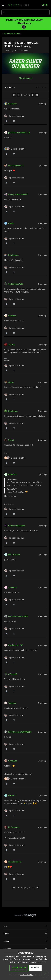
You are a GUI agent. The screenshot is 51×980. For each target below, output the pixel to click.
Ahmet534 (13, 587)
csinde (11, 223)
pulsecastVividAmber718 (19, 133)
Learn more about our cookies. (29, 962)
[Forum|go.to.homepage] (18, 5)
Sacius (11, 440)
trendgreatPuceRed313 (18, 194)
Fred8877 (12, 795)
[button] (3, 6)
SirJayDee (13, 761)
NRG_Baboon (14, 554)
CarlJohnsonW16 (16, 284)
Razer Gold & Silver (12, 33)
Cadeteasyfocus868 (17, 526)
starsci (11, 382)
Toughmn (12, 703)
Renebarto (13, 104)
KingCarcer (13, 411)
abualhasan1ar (15, 862)
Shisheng (12, 316)
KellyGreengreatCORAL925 (20, 732)
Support (26, 941)
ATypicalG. (13, 674)
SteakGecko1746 (16, 645)
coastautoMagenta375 (18, 616)
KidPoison (13, 474)
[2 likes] (15, 149)
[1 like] (14, 116)
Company (26, 948)
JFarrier (12, 345)
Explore (26, 933)
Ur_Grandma (14, 827)
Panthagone (14, 255)
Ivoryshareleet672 (16, 165)
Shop (26, 926)
